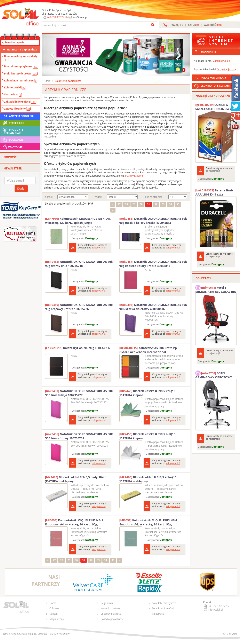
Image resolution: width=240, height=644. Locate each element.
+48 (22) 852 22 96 (57, 17)
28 (127, 204)
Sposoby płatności (111, 614)
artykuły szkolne (134, 176)
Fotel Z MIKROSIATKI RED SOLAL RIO (216, 289)
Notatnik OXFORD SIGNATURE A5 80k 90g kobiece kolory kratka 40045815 (153, 264)
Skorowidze (13, 95)
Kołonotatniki (15, 88)
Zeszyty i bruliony (17, 109)
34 (170, 204)
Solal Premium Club (163, 608)
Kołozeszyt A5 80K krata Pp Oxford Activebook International (148, 350)
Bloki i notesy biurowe (21, 74)
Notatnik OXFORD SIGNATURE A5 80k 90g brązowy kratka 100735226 (79, 307)
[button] (53, 55)
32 (156, 204)
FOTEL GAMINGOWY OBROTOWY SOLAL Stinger (214, 375)
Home (53, 603)
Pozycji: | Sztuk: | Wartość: (196, 25)
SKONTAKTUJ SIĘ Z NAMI (215, 86)
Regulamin (107, 603)
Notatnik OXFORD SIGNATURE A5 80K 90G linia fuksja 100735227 (79, 393)
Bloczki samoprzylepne (21, 66)
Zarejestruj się (222, 61)
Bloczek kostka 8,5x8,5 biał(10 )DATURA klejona (147, 436)
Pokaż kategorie (14, 42)
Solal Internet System (164, 603)
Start (47, 81)
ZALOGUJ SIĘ (208, 52)
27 (119, 204)
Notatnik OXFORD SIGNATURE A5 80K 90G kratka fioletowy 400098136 (153, 307)
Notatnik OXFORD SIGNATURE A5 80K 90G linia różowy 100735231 (79, 436)
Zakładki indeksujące (20, 102)
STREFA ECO (13, 123)
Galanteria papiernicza (22, 49)
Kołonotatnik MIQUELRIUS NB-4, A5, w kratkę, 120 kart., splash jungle (78, 221)
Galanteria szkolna (19, 116)
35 (178, 204)
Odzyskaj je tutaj (227, 69)
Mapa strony (57, 619)
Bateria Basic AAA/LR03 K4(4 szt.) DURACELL (214, 192)
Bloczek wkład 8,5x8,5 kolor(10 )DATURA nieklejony (148, 479)
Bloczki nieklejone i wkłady (21, 58)
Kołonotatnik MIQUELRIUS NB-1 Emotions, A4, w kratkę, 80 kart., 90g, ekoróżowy (74, 522)
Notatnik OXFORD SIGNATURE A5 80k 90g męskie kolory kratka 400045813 (153, 221)
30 (141, 204)
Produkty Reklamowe (13, 131)
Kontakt (54, 614)
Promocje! (13, 146)
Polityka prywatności (112, 619)
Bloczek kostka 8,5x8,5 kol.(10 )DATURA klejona (147, 393)
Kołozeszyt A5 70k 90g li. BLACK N (78, 348)
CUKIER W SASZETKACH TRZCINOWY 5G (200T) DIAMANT (215, 107)
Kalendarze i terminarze (21, 81)
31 (149, 204)
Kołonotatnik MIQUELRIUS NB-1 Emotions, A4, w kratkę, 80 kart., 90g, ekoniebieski (148, 522)
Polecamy (13, 140)
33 (163, 204)
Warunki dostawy (111, 608)
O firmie (54, 608)
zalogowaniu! (99, 248)
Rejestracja (158, 614)
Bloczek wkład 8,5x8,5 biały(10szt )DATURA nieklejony (75, 479)
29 (134, 204)
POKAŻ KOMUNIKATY (219, 77)
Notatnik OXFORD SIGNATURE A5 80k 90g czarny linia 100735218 (79, 264)
